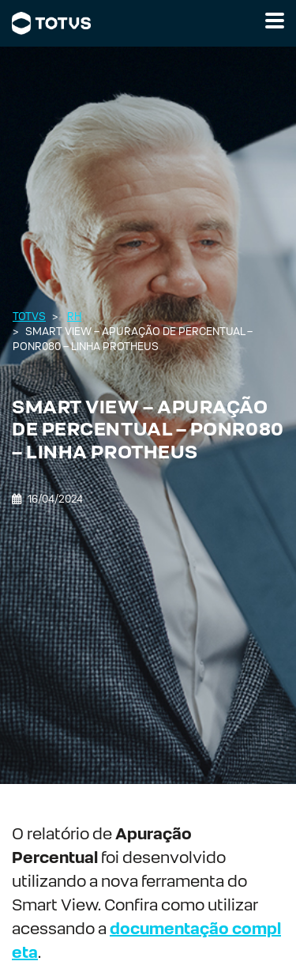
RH (74, 317)
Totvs (29, 317)
